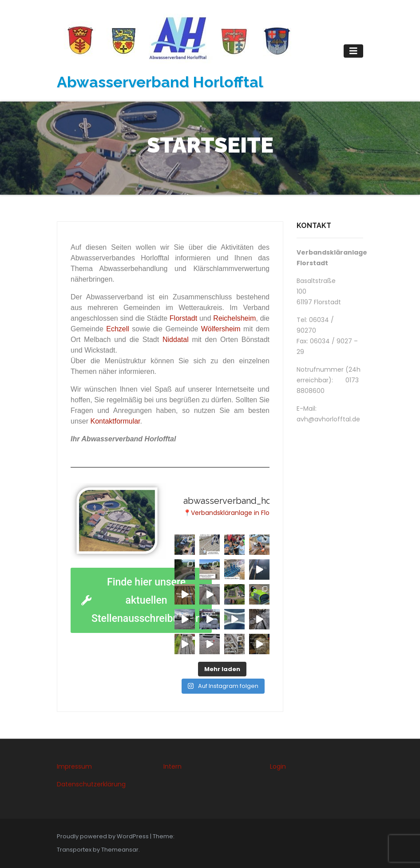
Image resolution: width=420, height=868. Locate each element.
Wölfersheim (221, 329)
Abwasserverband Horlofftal (160, 82)
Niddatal (176, 340)
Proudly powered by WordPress (103, 836)
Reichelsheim (234, 318)
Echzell (118, 329)
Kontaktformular (115, 421)
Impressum (74, 766)
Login (278, 766)
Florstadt (183, 318)
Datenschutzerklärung (91, 784)
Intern (172, 766)
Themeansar (120, 850)
